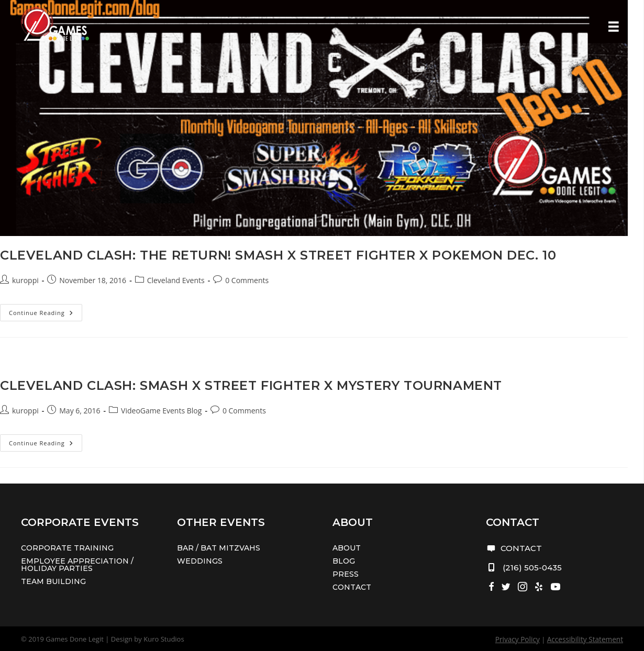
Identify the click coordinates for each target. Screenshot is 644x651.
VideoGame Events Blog (161, 411)
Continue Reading (46, 315)
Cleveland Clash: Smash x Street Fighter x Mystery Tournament (251, 385)
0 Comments (247, 280)
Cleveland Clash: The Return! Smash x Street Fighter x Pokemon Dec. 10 (278, 255)
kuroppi (25, 280)
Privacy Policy (522, 639)
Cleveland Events (176, 280)
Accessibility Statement (587, 639)
